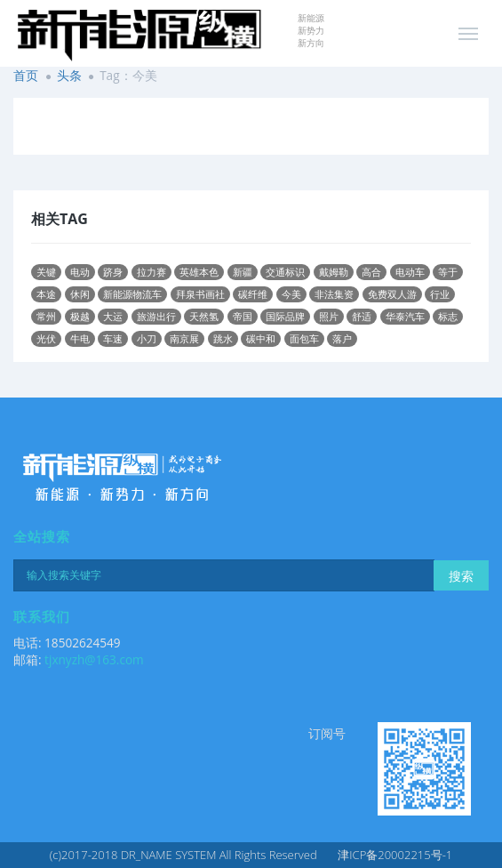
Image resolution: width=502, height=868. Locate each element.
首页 (26, 75)
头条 (69, 75)
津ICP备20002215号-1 (395, 855)
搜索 (461, 576)
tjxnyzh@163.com (94, 659)
